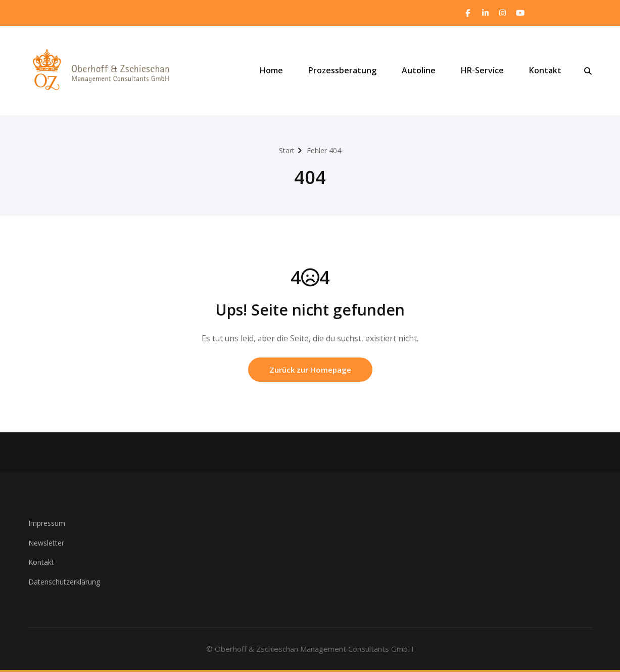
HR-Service (482, 71)
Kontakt (545, 71)
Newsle (41, 545)
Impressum (48, 525)
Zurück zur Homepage (310, 372)
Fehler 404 (325, 151)
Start (285, 151)
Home (271, 71)
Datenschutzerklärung (66, 584)
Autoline (419, 71)
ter (63, 545)
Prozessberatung (342, 71)
